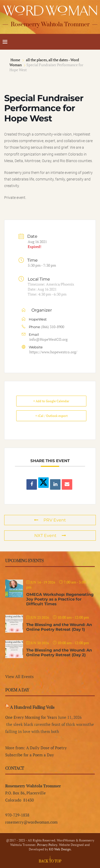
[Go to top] (50, 861)
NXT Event (50, 536)
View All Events (20, 676)
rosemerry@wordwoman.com (31, 822)
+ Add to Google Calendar (51, 401)
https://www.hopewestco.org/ (53, 352)
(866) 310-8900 (52, 327)
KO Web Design (60, 849)
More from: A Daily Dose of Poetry (36, 748)
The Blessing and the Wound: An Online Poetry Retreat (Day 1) (59, 627)
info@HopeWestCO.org (48, 339)
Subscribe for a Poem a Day (30, 755)
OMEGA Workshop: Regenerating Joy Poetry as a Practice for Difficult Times (60, 599)
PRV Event (50, 520)
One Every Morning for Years (31, 717)
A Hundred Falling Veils (32, 707)
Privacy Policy (47, 845)
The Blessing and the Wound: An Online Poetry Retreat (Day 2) (59, 652)
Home (16, 60)
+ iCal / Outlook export (51, 416)
